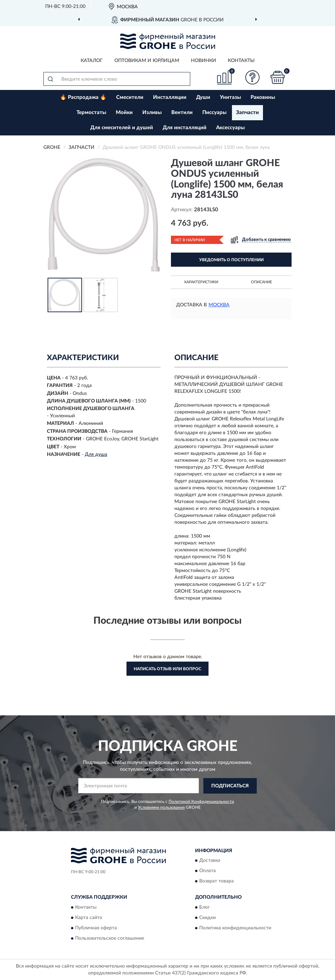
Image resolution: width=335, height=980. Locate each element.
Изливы (152, 113)
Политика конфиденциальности (235, 928)
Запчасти (247, 113)
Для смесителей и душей (122, 128)
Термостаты (91, 113)
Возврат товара (216, 881)
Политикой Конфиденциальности (201, 802)
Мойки (124, 113)
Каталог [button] (92, 61)
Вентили (182, 113)
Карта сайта (89, 918)
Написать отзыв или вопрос (167, 669)
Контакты (241, 61)
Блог (205, 907)
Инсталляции (170, 97)
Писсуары (214, 113)
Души (203, 97)
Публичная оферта (96, 928)
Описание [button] (261, 282)
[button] (253, 77)
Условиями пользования (161, 807)
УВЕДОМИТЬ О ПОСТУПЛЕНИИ (231, 260)
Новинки (204, 61)
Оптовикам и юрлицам (147, 61)
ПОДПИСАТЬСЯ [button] (230, 786)
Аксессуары (230, 128)
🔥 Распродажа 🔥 (83, 97)
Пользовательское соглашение (110, 938)
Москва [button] (219, 305)
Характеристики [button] (201, 282)
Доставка (210, 861)
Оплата (207, 871)
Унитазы (230, 97)
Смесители (130, 97)
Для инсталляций (185, 128)
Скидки (207, 918)
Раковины (263, 97)
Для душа (96, 455)
